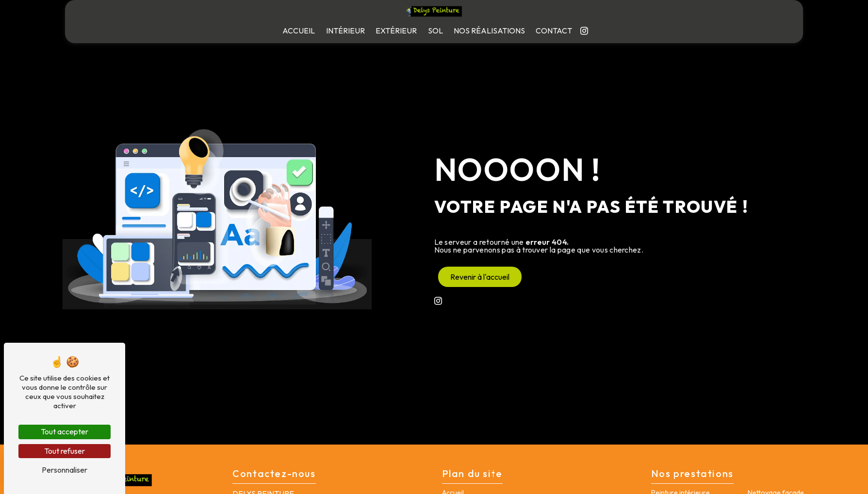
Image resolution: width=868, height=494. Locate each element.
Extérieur (396, 31)
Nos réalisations (489, 31)
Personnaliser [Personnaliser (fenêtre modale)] (65, 470)
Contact (554, 31)
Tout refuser (65, 451)
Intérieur (345, 31)
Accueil (299, 31)
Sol (435, 31)
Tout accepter (65, 431)
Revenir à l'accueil (480, 277)
